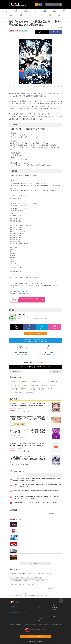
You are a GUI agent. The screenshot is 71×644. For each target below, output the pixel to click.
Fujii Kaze (30, 585)
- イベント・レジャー (42, 610)
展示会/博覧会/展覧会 (17, 585)
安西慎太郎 (34, 385)
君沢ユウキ (43, 382)
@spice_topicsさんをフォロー (17, 613)
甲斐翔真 (22, 573)
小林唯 (40, 573)
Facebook (14, 606)
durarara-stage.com (22, 292)
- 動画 (54, 605)
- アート (39, 616)
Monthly (53, 475)
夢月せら (32, 389)
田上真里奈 (53, 382)
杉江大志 (14, 389)
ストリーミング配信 (17, 393)
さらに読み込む (41, 564)
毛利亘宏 (33, 382)
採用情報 (40, 625)
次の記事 (57, 372)
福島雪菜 (41, 389)
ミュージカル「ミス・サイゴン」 (21, 577)
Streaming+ (30, 393)
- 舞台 (38, 607)
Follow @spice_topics (22, 348)
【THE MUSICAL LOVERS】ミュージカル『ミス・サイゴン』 (29, 581)
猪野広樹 (44, 385)
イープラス (12, 593)
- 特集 (54, 616)
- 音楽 (38, 605)
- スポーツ (39, 618)
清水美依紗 (37, 577)
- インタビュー (56, 610)
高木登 (49, 389)
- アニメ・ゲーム (41, 614)
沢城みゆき (15, 382)
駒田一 (13, 573)
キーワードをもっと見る (55, 589)
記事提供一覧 (19, 625)
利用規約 (46, 625)
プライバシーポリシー (56, 625)
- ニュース (55, 607)
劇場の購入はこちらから (32, 299)
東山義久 (49, 573)
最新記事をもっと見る (55, 514)
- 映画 (38, 621)
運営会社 (12, 625)
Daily (18, 475)
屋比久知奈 (31, 573)
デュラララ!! (15, 385)
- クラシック (40, 612)
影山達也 (53, 385)
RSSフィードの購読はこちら (37, 334)
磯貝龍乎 (24, 382)
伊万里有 (23, 389)
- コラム (54, 614)
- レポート (55, 612)
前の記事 (14, 372)
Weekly (36, 475)
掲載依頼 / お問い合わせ (30, 625)
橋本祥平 (25, 385)
